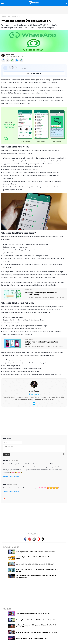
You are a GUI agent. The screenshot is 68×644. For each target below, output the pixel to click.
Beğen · (6, 476)
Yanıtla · (11, 476)
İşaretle (17, 476)
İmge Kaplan (10, 55)
